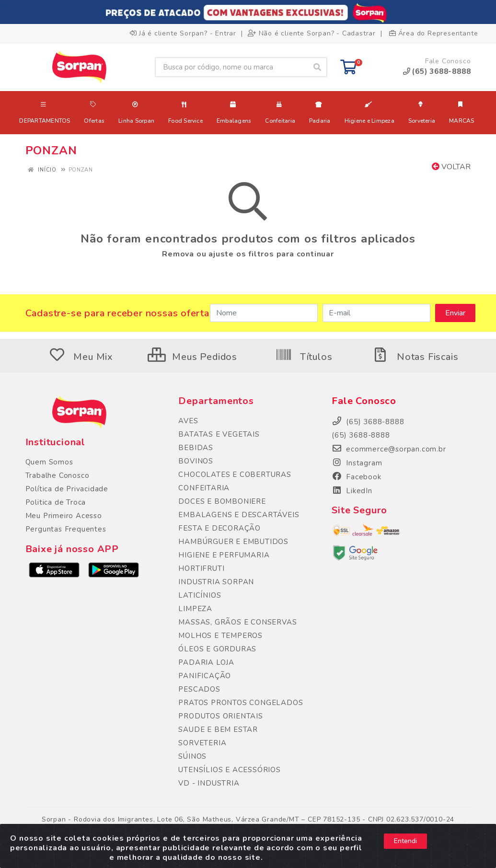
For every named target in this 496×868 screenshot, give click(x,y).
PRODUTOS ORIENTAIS (220, 716)
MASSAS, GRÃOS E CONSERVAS (237, 622)
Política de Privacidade (67, 489)
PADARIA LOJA (206, 662)
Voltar (451, 167)
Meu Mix (81, 357)
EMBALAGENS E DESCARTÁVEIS (239, 515)
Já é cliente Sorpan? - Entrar (183, 33)
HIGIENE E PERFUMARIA (224, 555)
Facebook (356, 477)
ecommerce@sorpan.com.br (389, 449)
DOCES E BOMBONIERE (222, 501)
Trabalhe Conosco (58, 475)
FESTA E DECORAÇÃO (219, 528)
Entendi (405, 847)
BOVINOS (196, 461)
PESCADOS (199, 689)
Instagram (357, 463)
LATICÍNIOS (200, 595)
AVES (188, 421)
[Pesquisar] (317, 67)
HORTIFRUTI (201, 568)
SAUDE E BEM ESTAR (218, 729)
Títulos (304, 357)
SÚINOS (192, 756)
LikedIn (352, 491)
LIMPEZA (195, 609)
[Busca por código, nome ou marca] (231, 67)
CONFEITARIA (204, 488)
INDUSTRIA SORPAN (216, 582)
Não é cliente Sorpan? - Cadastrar (312, 33)
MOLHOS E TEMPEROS (220, 636)
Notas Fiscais (415, 357)
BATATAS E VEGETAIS (219, 434)
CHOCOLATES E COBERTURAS (235, 475)
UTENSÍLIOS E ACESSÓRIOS (229, 770)
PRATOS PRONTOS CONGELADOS (241, 703)
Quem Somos (49, 462)
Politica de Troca (56, 502)
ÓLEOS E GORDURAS (217, 649)
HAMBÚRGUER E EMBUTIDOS (233, 542)
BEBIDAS (196, 448)
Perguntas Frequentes (66, 529)
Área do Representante (434, 33)
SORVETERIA (202, 743)
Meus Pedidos (192, 357)
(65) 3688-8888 (361, 435)
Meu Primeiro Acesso (64, 516)
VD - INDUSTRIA (209, 783)
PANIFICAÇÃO (205, 676)
